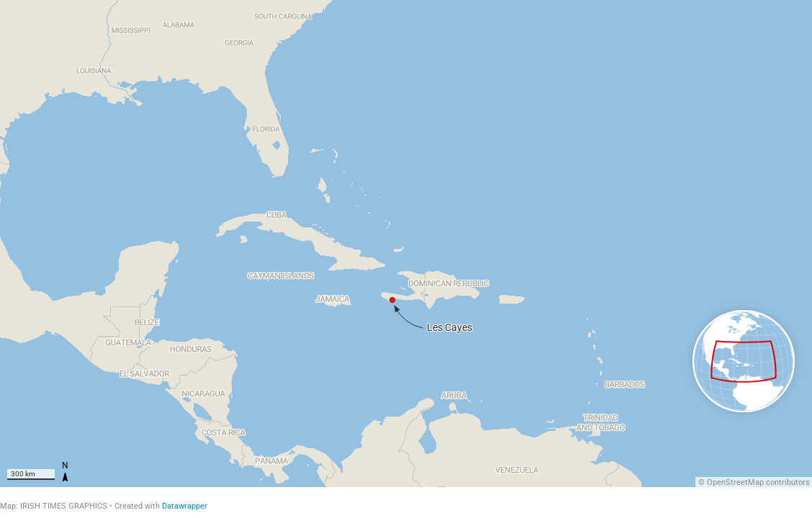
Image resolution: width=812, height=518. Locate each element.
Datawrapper (185, 506)
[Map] (406, 244)
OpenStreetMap (735, 482)
